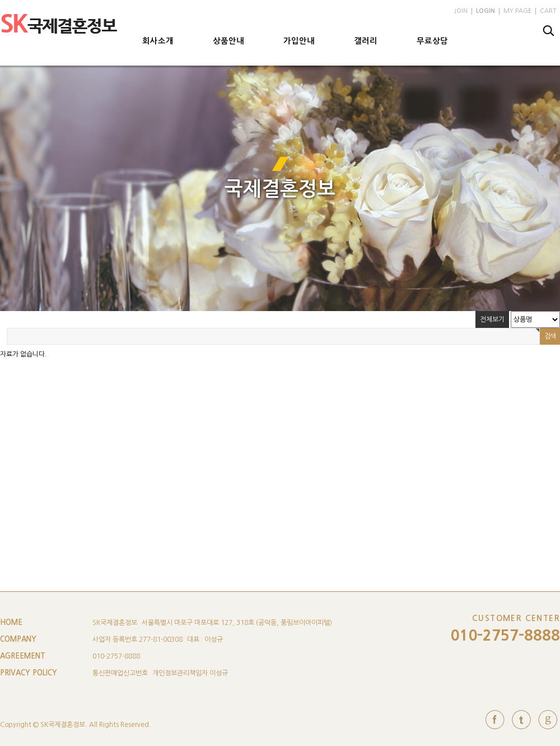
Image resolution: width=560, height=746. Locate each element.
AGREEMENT (23, 656)
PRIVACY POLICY (29, 673)
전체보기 (492, 319)
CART (548, 11)
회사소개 (158, 41)
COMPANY (18, 639)
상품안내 (228, 41)
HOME (11, 622)
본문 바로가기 (0, 0)
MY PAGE (517, 11)
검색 (549, 31)
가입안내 (299, 41)
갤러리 (366, 41)
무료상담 (432, 41)
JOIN (461, 11)
